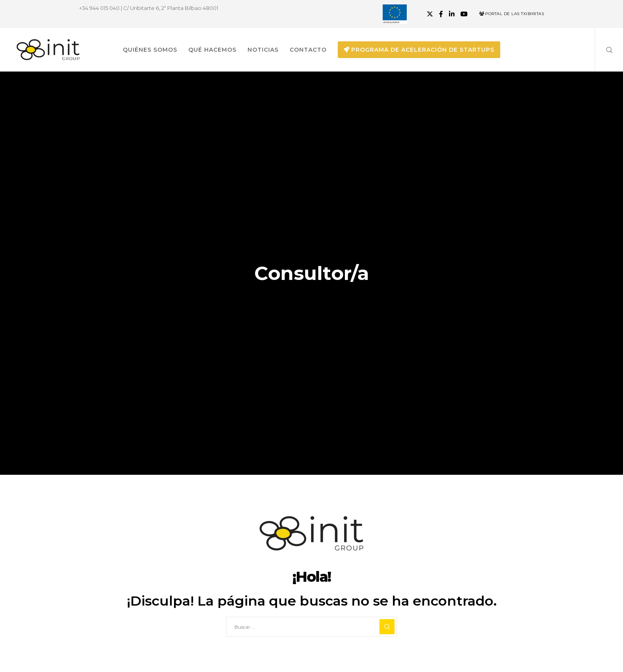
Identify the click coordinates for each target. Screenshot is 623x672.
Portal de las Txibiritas (512, 14)
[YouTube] (464, 14)
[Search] (604, 50)
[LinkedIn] (452, 14)
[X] (430, 14)
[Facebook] (441, 14)
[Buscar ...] (311, 627)
